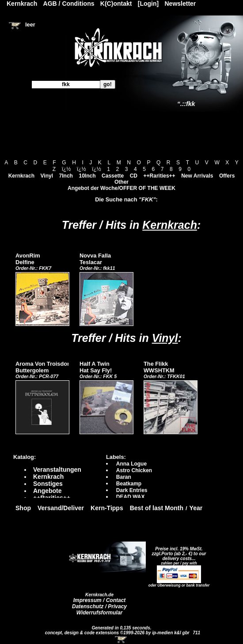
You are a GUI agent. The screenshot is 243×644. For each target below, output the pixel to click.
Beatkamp (129, 484)
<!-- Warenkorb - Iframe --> (121, 640)
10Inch (87, 176)
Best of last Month (157, 508)
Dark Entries (132, 490)
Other (121, 182)
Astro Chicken (134, 470)
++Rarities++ (159, 176)
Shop (23, 508)
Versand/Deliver (61, 508)
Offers (227, 176)
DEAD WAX (131, 497)
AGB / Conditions (69, 4)
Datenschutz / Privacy (99, 606)
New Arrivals (197, 176)
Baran (124, 477)
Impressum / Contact (100, 600)
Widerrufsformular (100, 613)
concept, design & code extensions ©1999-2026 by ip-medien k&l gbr (118, 633)
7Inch (66, 176)
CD (134, 176)
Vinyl (47, 176)
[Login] (148, 4)
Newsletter (180, 4)
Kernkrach (21, 176)
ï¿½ (66, 169)
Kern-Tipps (107, 508)
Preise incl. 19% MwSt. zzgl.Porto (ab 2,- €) (177, 551)
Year (196, 508)
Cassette (113, 176)
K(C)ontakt (116, 4)
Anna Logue (131, 464)
